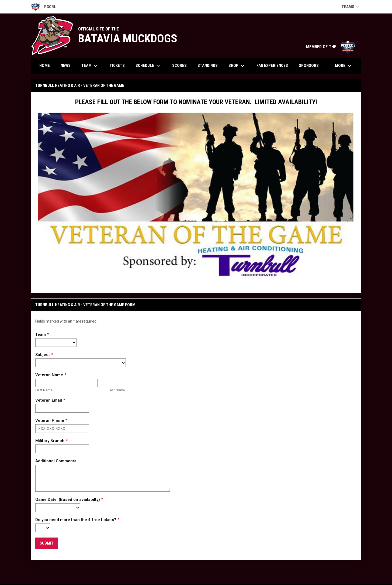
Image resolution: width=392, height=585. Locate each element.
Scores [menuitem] (179, 66)
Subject (43, 355)
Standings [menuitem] (208, 66)
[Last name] (139, 383)
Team (41, 334)
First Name (44, 390)
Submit (47, 543)
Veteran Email (49, 400)
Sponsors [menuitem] (309, 66)
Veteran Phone (50, 420)
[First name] (66, 383)
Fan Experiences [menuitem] (272, 66)
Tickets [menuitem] (117, 66)
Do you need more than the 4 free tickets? (76, 520)
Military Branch (50, 441)
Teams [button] (351, 7)
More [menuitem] (344, 66)
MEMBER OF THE (331, 47)
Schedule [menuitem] (148, 66)
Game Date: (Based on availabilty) (68, 500)
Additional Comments (56, 461)
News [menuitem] (66, 66)
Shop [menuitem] (237, 66)
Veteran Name (49, 375)
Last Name (116, 390)
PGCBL (44, 7)
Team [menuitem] (90, 66)
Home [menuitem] (45, 66)
